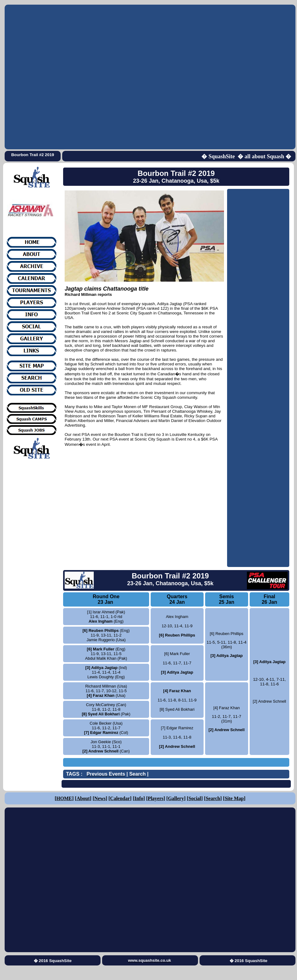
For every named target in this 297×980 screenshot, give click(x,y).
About (83, 798)
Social (195, 798)
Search (213, 798)
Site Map (234, 798)
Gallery (176, 798)
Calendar (120, 798)
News (100, 798)
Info (139, 798)
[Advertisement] (71, 77)
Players (156, 798)
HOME (64, 798)
